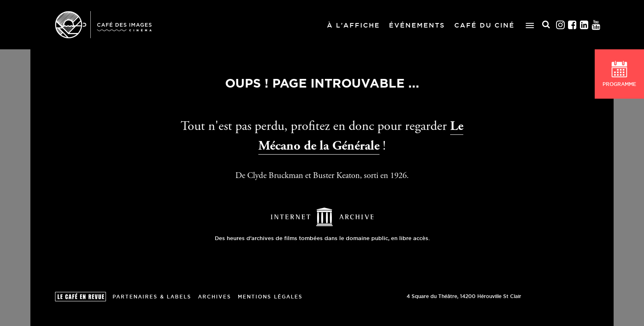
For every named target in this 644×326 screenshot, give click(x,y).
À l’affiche (353, 25)
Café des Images (103, 25)
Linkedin (585, 25)
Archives (215, 297)
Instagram (561, 25)
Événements (417, 25)
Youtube (597, 25)
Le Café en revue (80, 297)
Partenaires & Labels (152, 297)
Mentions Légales (270, 297)
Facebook (573, 25)
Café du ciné (484, 25)
